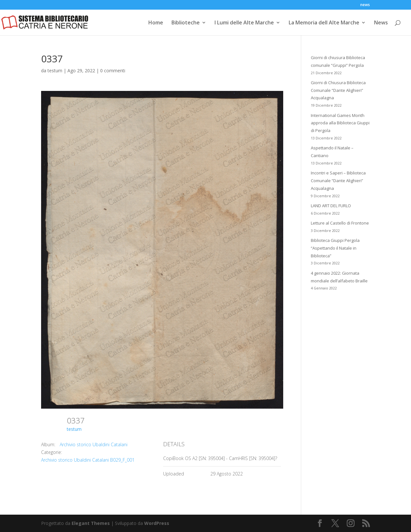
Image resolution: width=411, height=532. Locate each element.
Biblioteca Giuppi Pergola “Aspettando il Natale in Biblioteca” (335, 248)
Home (156, 23)
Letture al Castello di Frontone (340, 223)
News (381, 23)
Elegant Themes (91, 523)
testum (55, 71)
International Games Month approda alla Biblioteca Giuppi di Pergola (340, 123)
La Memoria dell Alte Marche (324, 23)
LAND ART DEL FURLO (331, 206)
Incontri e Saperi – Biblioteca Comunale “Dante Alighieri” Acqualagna (338, 181)
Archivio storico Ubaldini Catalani (94, 444)
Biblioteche (186, 23)
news (365, 5)
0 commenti (113, 71)
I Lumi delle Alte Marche (244, 23)
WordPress (157, 523)
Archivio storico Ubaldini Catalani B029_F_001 (88, 460)
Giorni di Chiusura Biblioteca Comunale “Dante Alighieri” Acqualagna (338, 90)
